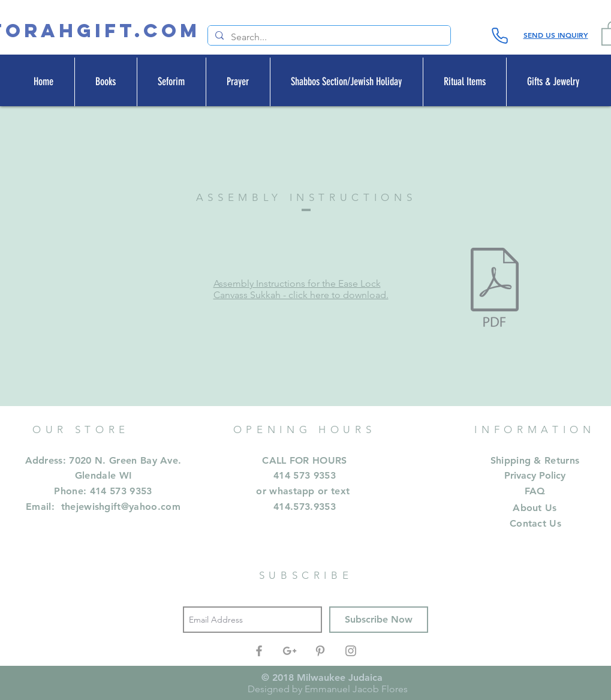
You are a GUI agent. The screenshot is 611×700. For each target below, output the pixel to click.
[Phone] (500, 35)
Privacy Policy (535, 475)
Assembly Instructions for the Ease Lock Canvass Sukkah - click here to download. (301, 289)
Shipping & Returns (535, 460)
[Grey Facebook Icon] (259, 651)
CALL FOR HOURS (304, 460)
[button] (106, 82)
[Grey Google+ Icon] (290, 651)
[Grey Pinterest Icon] (320, 651)
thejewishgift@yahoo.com (121, 507)
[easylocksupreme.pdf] (495, 289)
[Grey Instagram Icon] (351, 651)
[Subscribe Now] (379, 620)
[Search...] (328, 37)
